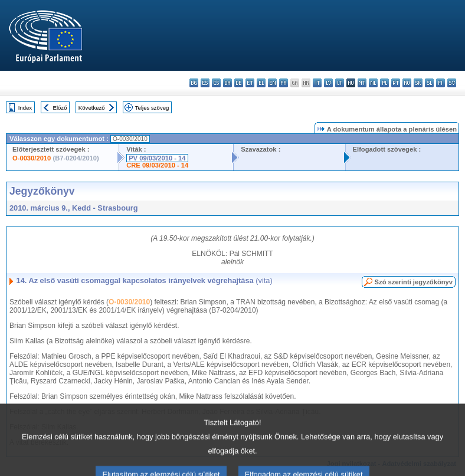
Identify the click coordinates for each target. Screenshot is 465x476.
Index (25, 108)
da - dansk (227, 83)
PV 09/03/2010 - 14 (157, 158)
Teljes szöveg (152, 108)
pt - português (396, 83)
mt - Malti (362, 83)
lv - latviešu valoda (328, 83)
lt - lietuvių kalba (340, 83)
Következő (92, 108)
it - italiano (317, 83)
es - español (205, 83)
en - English (272, 83)
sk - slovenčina (418, 83)
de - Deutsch (239, 83)
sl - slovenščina (429, 83)
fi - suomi (441, 83)
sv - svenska (452, 83)
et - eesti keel (250, 83)
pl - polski (384, 83)
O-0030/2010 (32, 158)
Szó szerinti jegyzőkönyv (414, 282)
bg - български (194, 83)
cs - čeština (216, 83)
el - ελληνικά (261, 83)
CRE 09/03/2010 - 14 (157, 165)
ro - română (407, 83)
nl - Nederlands (373, 83)
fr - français (284, 83)
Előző (60, 108)
